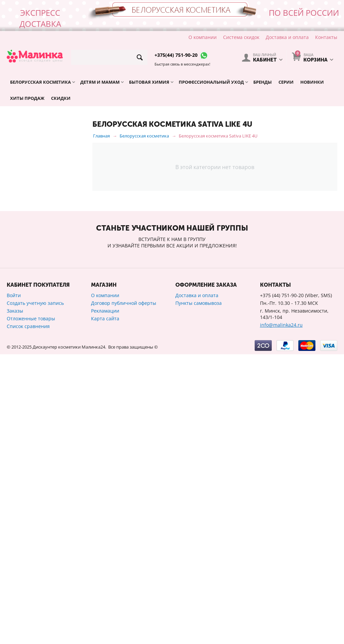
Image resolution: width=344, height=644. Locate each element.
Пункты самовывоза (199, 593)
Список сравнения (28, 616)
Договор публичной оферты (124, 593)
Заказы (15, 600)
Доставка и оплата (287, 37)
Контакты (326, 37)
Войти (14, 585)
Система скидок (241, 37)
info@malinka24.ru (281, 615)
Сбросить (72, 471)
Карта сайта (105, 608)
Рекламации (105, 600)
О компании (203, 37)
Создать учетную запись (35, 593)
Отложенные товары (31, 608)
